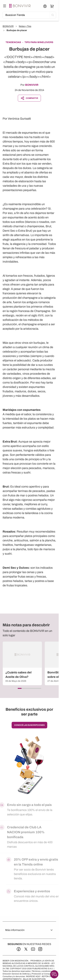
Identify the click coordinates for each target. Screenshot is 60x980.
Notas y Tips (25, 26)
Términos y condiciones (42, 971)
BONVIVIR (8, 26)
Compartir (29, 98)
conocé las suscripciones (29, 725)
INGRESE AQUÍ (33, 976)
